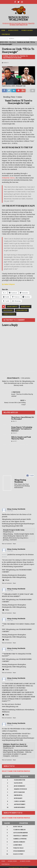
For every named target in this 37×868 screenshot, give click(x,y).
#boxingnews (12, 605)
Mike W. (15, 421)
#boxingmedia (21, 524)
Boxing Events (13, 30)
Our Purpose (6, 34)
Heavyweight (8, 310)
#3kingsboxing (10, 526)
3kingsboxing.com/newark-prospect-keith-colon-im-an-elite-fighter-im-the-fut (17, 521)
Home (3, 30)
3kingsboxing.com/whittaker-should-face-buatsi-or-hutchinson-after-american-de (16, 736)
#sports (13, 524)
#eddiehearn (20, 710)
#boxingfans (22, 605)
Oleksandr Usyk (22, 310)
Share (14, 544)
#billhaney (6, 712)
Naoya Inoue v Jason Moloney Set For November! (23, 418)
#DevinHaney (30, 710)
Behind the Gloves (8, 178)
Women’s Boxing (27, 30)
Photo (6, 580)
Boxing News (25, 307)
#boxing (7, 524)
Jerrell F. (15, 441)
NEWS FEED (4, 42)
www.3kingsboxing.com (10, 707)
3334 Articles (26, 378)
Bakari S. (6, 63)
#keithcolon (6, 514)
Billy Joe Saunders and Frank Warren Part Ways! (21, 438)
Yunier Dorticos (9, 314)
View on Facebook (7, 544)
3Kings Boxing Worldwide (16, 509)
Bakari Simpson (12, 307)
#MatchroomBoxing (9, 710)
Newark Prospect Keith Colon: (14, 530)
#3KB (17, 526)
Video (6, 610)
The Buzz (13, 42)
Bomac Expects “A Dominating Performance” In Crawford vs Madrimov (22, 429)
